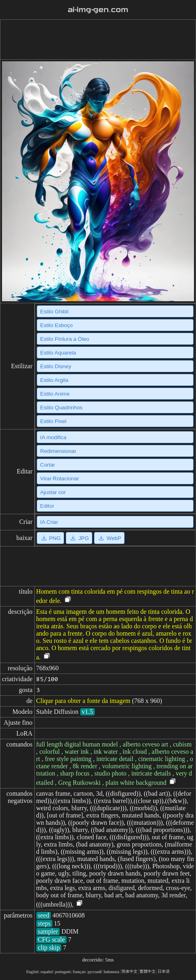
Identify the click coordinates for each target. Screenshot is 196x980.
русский (95, 972)
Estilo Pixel (53, 421)
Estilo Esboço (57, 325)
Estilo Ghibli (54, 312)
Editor (47, 506)
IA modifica (53, 437)
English (32, 972)
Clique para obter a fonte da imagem (83, 701)
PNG (51, 538)
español (47, 972)
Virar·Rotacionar (60, 479)
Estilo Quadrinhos (62, 408)
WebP (109, 538)
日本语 (164, 971)
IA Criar (49, 522)
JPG (79, 538)
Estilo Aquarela (58, 353)
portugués (63, 972)
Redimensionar (58, 451)
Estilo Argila (54, 380)
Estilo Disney (56, 366)
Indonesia (112, 972)
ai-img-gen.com (98, 10)
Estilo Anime (55, 394)
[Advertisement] (96, 40)
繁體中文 (148, 971)
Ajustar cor (53, 492)
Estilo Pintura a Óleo (65, 339)
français (79, 972)
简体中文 (129, 971)
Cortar (48, 465)
